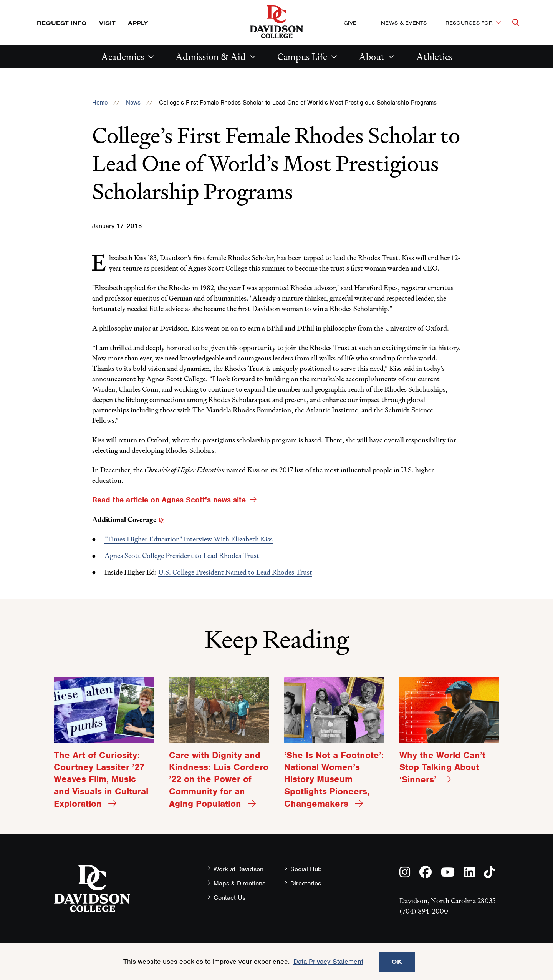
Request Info (62, 23)
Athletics (434, 57)
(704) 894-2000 (424, 911)
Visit (107, 23)
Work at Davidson (238, 869)
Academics (123, 57)
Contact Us (229, 898)
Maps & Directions (239, 883)
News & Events (404, 23)
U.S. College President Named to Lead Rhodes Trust (235, 572)
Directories (306, 883)
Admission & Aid (211, 57)
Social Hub (306, 869)
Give (350, 23)
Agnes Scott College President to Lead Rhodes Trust (182, 556)
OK (397, 962)
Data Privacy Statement (328, 962)
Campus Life (302, 57)
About (372, 57)
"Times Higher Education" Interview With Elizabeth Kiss (189, 539)
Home (100, 103)
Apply (138, 23)
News (133, 103)
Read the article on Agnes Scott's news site (169, 500)
